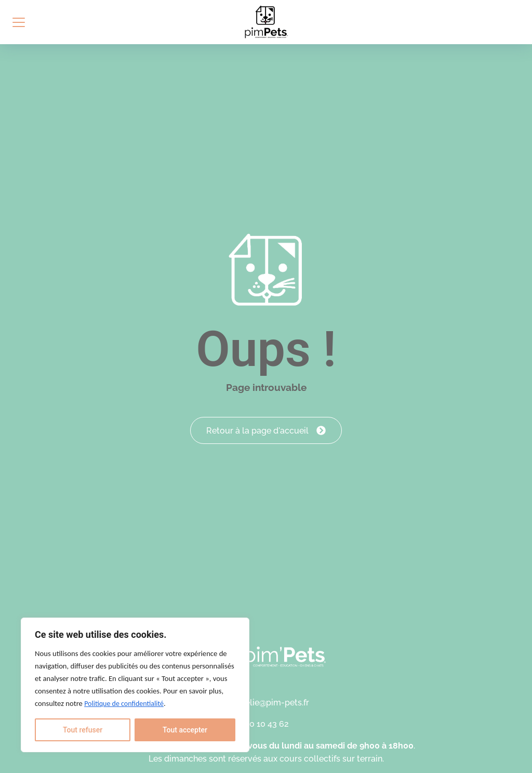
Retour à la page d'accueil (266, 427)
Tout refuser (83, 730)
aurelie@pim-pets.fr (271, 703)
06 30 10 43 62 (261, 724)
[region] (135, 685)
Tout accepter (185, 730)
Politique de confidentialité (124, 704)
